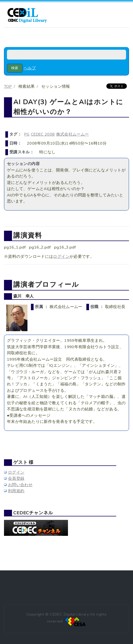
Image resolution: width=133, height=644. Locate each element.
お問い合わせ (20, 485)
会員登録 (16, 478)
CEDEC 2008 (43, 134)
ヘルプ (30, 68)
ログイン (61, 256)
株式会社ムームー (73, 134)
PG (27, 134)
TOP (8, 86)
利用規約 (16, 491)
